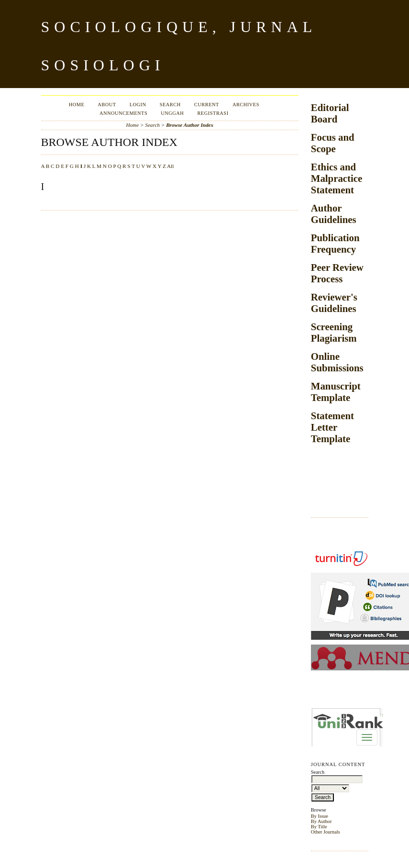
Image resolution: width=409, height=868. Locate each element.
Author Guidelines (334, 214)
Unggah (172, 113)
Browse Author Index (190, 125)
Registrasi (213, 113)
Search (170, 105)
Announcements (123, 113)
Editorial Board (330, 113)
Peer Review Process (337, 273)
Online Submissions (337, 362)
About (107, 105)
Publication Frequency (335, 243)
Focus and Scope (333, 143)
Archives (246, 105)
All (170, 166)
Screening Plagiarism (334, 332)
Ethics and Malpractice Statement (337, 178)
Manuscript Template (336, 392)
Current (207, 105)
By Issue (320, 816)
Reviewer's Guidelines (334, 303)
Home (77, 105)
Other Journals (326, 832)
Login (138, 105)
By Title (319, 827)
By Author (321, 821)
